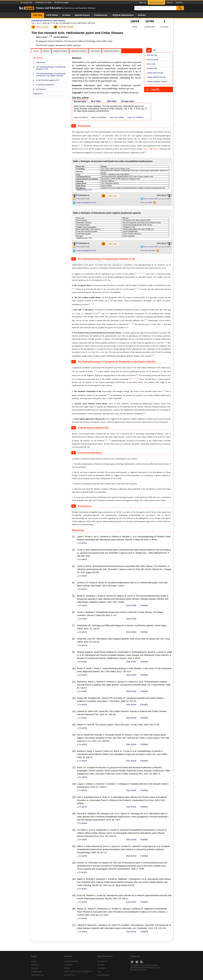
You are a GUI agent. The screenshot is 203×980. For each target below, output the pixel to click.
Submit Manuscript (156, 3)
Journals (35, 968)
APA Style (112, 101)
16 (132, 324)
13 (73, 288)
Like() (155, 90)
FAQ (99, 972)
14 (92, 304)
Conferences (101, 15)
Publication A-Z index (43, 3)
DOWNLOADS (150, 27)
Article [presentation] (36, 51)
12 (143, 273)
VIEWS (135, 27)
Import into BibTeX (81, 117)
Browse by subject (62, 3)
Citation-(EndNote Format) (157, 82)
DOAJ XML (151, 64)
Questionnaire (103, 975)
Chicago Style (127, 101)
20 (133, 379)
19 (130, 379)
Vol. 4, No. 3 (36, 23)
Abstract (40, 58)
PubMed (144, 605)
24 (108, 395)
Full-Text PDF (152, 55)
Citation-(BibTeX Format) (156, 77)
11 (141, 273)
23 (164, 391)
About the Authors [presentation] (79, 51)
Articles (142, 15)
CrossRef (68, 965)
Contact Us (102, 961)
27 (109, 440)
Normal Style (80, 102)
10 (138, 273)
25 (144, 413)
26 (106, 440)
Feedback (102, 968)
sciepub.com (26, 3)
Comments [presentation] (95, 51)
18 (153, 355)
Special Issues (82, 15)
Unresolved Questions (45, 85)
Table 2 (156, 149)
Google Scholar (71, 961)
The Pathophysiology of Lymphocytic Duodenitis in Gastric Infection (51, 75)
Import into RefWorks (136, 117)
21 (135, 379)
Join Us (170, 3)
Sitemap (101, 965)
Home (52, 15)
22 (138, 379)
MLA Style (96, 101)
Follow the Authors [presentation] (112, 51)
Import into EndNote (99, 117)
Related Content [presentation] (60, 51)
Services (179, 3)
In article (82, 543)
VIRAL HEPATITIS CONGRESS (78, 972)
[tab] (36, 51)
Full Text (38, 15)
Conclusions (41, 89)
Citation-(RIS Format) (155, 73)
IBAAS (67, 968)
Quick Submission (122, 15)
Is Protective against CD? (48, 80)
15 (146, 320)
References (38, 94)
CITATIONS (164, 27)
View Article (131, 605)
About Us (142, 3)
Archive (66, 15)
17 (165, 342)
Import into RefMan (117, 117)
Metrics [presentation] (46, 51)
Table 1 (146, 149)
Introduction (41, 62)
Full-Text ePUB (153, 60)
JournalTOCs (70, 975)
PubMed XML (152, 68)
